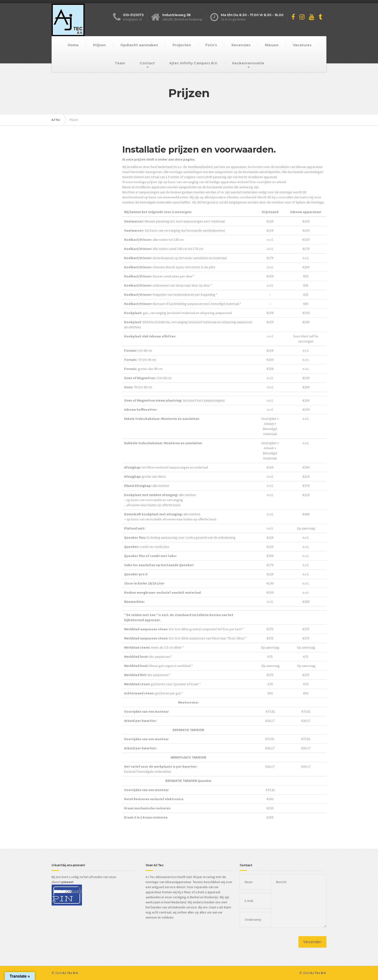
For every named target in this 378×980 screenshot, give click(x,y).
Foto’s (211, 45)
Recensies (241, 45)
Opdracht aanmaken (139, 45)
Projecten (182, 45)
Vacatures (302, 45)
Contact (147, 63)
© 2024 (65, 973)
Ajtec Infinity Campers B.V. (193, 63)
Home (73, 45)
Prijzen (99, 45)
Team (120, 63)
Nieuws (272, 45)
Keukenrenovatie (248, 63)
